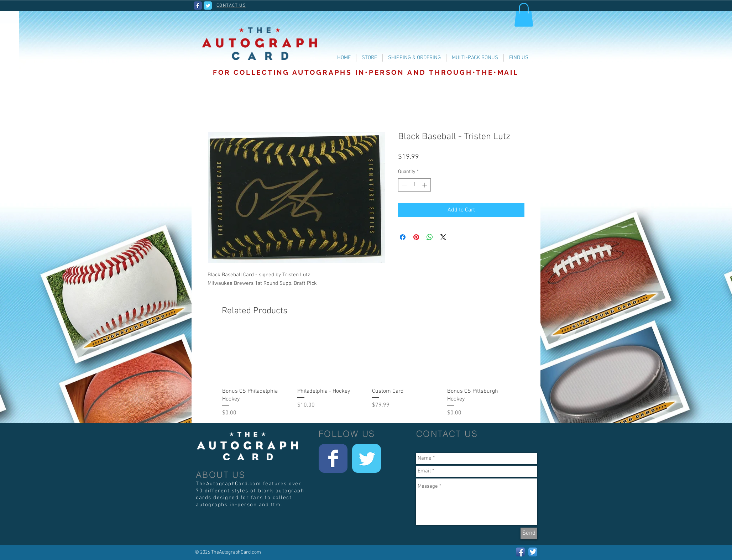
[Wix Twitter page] (208, 6)
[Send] (529, 533)
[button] (524, 15)
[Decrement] (404, 185)
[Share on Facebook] (403, 237)
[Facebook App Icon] (520, 552)
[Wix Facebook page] (198, 6)
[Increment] (425, 185)
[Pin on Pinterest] (416, 237)
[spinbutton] (414, 185)
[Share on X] (443, 237)
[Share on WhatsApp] (430, 237)
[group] (368, 374)
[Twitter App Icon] (533, 552)
